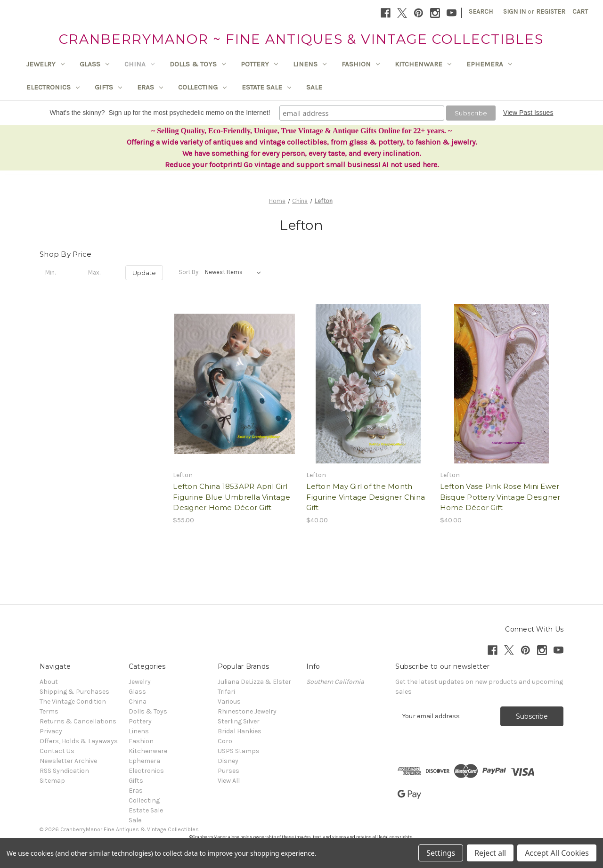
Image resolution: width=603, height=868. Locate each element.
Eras (150, 87)
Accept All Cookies (557, 853)
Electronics (53, 87)
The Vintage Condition (73, 702)
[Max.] (101, 273)
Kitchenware (423, 64)
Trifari (226, 692)
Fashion (361, 64)
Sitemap (52, 781)
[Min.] (58, 273)
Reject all (490, 853)
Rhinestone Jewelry (247, 711)
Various (229, 702)
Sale (314, 87)
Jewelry (45, 64)
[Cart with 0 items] (580, 12)
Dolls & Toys (198, 64)
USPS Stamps (239, 751)
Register (551, 12)
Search (481, 12)
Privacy (51, 731)
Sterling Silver (239, 721)
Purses (228, 771)
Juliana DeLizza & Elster (254, 682)
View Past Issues (528, 113)
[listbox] (235, 272)
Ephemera (489, 64)
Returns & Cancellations (78, 721)
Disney (228, 761)
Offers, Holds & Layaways (79, 741)
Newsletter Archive (68, 761)
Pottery (259, 64)
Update (144, 273)
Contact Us (57, 751)
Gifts (108, 87)
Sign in (514, 12)
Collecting (202, 87)
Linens (310, 64)
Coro (225, 741)
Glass (94, 64)
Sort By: (189, 272)
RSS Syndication (64, 771)
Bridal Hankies (240, 731)
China (139, 64)
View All (229, 781)
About (49, 682)
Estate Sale (266, 87)
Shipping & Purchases (74, 692)
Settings (441, 853)
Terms (49, 711)
